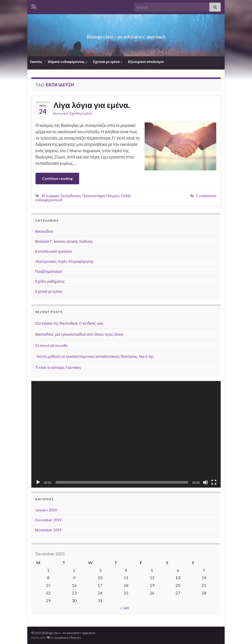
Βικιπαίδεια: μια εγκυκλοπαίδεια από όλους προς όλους (79, 334)
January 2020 (46, 510)
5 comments (206, 196)
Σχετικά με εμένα (108, 62)
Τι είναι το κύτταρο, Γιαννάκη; (58, 367)
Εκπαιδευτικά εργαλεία (54, 251)
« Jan (125, 608)
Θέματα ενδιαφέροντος (68, 62)
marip (62, 113)
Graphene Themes (68, 638)
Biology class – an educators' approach (126, 35)
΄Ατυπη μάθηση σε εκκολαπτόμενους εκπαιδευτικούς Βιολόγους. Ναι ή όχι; (95, 356)
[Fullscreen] (214, 482)
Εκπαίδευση (71, 196)
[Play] (38, 482)
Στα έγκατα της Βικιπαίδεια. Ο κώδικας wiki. (70, 323)
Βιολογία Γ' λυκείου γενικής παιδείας (64, 241)
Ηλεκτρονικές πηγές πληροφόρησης (64, 261)
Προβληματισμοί (49, 271)
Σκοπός (36, 62)
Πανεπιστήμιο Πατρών (101, 196)
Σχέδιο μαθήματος (50, 281)
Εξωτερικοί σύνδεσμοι (146, 62)
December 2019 (48, 520)
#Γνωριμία (50, 196)
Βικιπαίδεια (44, 231)
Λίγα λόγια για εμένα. (92, 105)
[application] (126, 434)
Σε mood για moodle (51, 345)
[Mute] (205, 482)
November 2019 (48, 530)
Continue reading (57, 178)
